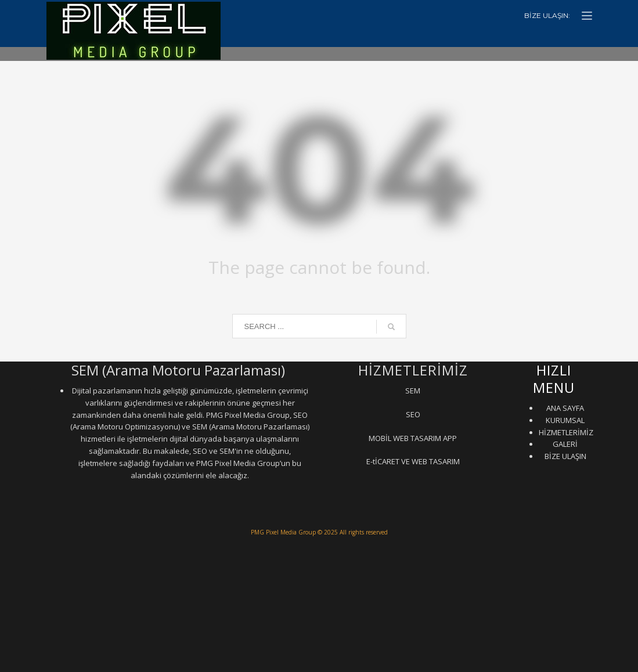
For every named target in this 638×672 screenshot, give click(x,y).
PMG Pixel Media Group (283, 532)
